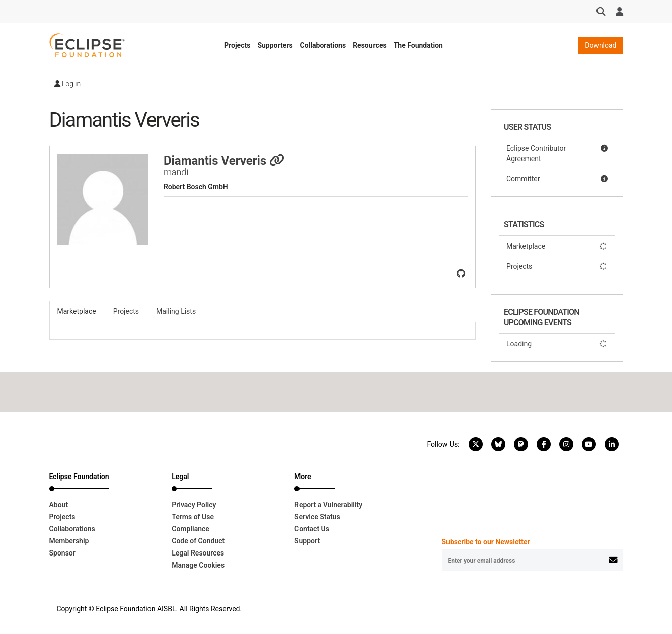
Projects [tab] (126, 311)
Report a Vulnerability (328, 505)
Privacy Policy (194, 505)
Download (601, 45)
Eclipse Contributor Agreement (557, 153)
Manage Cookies (198, 565)
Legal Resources (198, 553)
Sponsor (62, 553)
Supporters (275, 45)
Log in (68, 84)
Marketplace (557, 246)
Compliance (191, 529)
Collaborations (323, 45)
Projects (237, 45)
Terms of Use (193, 517)
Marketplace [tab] (77, 311)
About (59, 505)
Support (307, 541)
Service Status (317, 517)
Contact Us (312, 529)
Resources (370, 45)
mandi (176, 172)
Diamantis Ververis (224, 161)
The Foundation (418, 45)
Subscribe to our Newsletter (486, 542)
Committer (557, 179)
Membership (69, 541)
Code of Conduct (198, 541)
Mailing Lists (176, 311)
